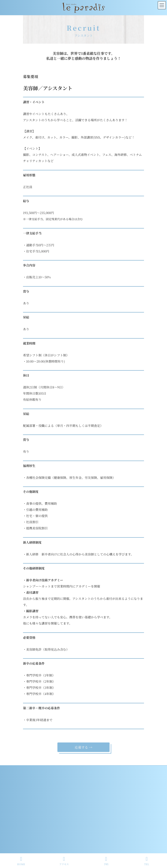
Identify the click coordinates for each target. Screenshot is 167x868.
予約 (106, 861)
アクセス (64, 861)
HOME (21, 861)
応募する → (83, 747)
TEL (147, 861)
